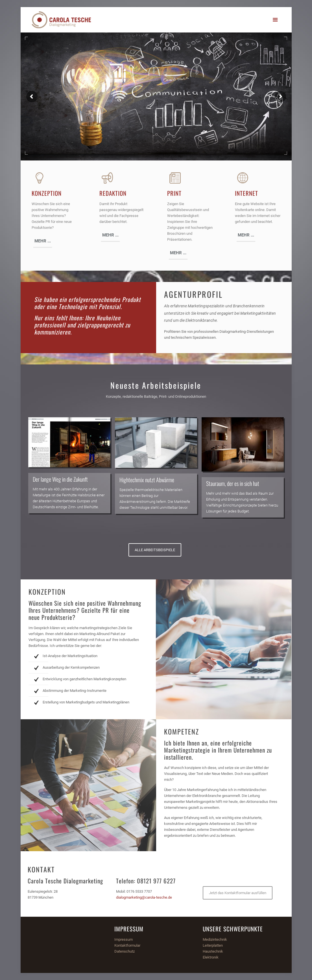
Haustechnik (213, 951)
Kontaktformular (127, 945)
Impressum (124, 939)
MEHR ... (43, 241)
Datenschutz (125, 951)
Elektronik (211, 957)
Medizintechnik (215, 939)
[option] (69, 465)
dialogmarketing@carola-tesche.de (144, 897)
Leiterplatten (213, 945)
